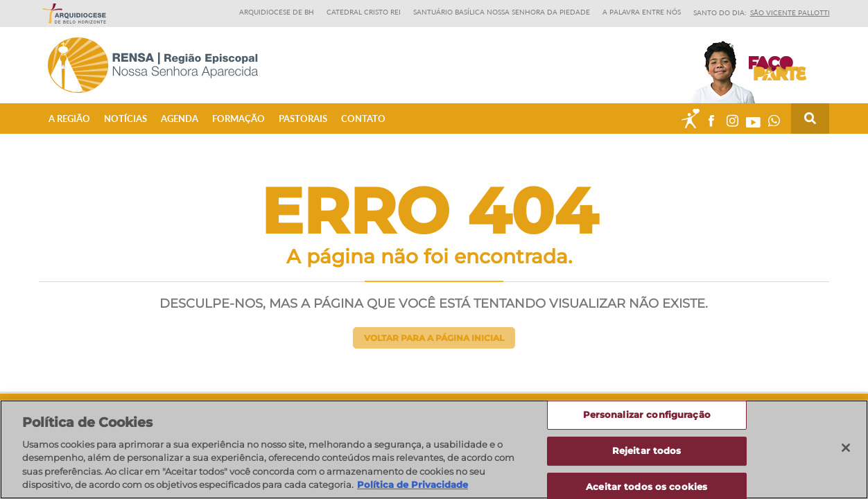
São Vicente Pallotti (790, 12)
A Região (69, 119)
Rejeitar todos (647, 450)
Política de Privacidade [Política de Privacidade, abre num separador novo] (413, 485)
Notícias (125, 119)
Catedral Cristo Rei (364, 12)
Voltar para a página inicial (434, 338)
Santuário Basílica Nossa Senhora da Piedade (502, 12)
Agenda (180, 119)
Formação (238, 119)
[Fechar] (846, 448)
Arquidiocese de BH (277, 12)
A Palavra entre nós (642, 12)
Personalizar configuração (647, 415)
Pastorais (303, 119)
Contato (363, 119)
